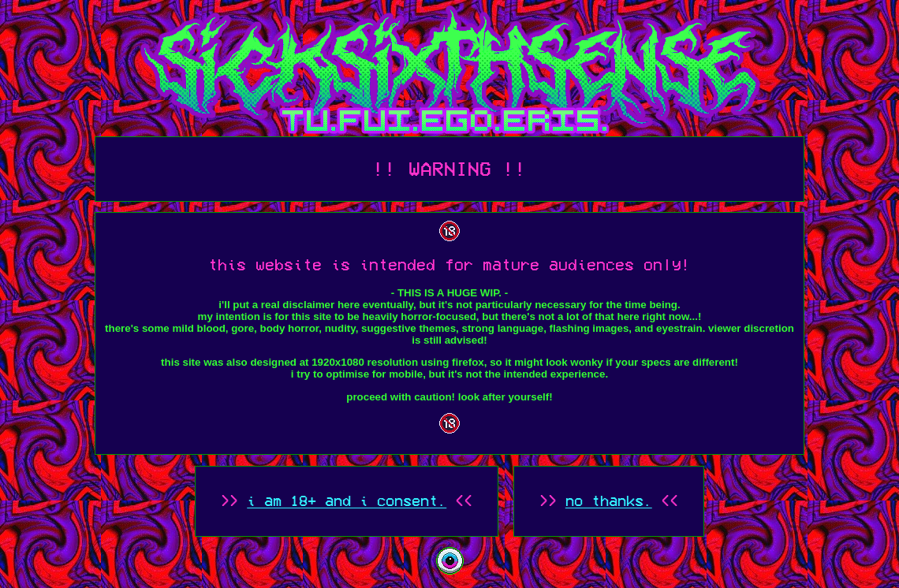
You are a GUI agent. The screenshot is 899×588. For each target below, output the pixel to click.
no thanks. (609, 501)
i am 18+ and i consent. (347, 501)
